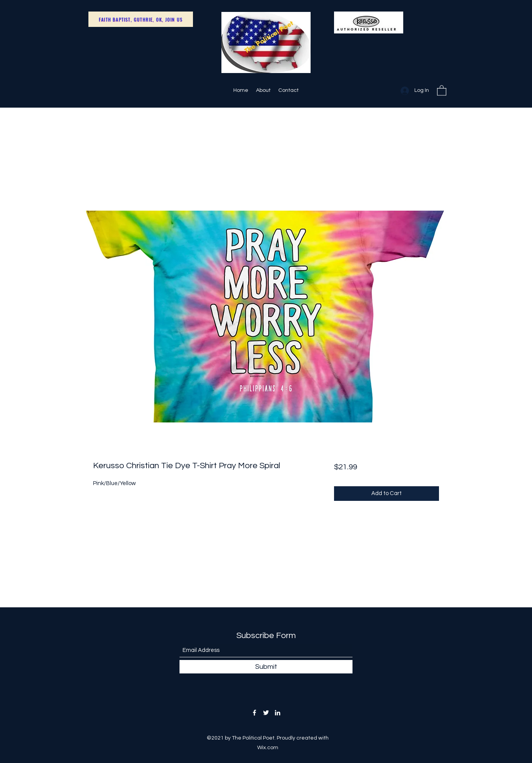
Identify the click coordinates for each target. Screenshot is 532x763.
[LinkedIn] (278, 713)
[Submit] (266, 667)
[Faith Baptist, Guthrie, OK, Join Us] (141, 19)
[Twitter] (266, 713)
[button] (442, 90)
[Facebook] (254, 713)
